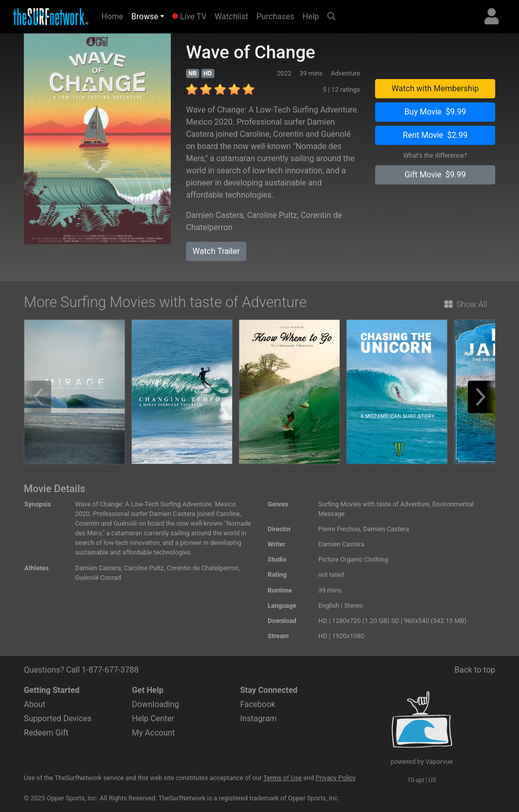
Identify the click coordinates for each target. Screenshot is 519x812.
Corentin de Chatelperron (203, 568)
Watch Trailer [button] (216, 251)
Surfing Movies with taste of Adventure (374, 504)
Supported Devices (58, 718)
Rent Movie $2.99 (435, 135)
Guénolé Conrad (98, 578)
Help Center (153, 718)
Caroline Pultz (272, 215)
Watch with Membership (435, 88)
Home (114, 16)
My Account (153, 733)
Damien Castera (215, 215)
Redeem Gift (46, 733)
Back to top (475, 670)
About (35, 704)
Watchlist (231, 16)
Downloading (155, 704)
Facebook (258, 704)
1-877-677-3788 (110, 670)
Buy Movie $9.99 (435, 112)
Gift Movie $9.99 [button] (435, 175)
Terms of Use (282, 778)
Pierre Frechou (339, 529)
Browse (145, 16)
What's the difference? (435, 155)
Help (311, 16)
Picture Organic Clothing (353, 559)
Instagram (258, 718)
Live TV (189, 16)
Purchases (275, 16)
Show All (466, 304)
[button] (484, 397)
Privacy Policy (336, 778)
